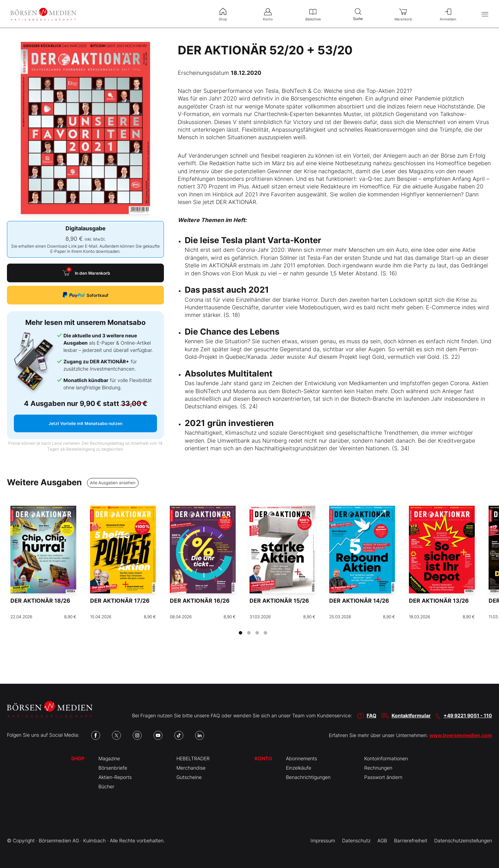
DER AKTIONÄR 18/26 (40, 601)
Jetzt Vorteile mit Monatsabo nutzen (85, 423)
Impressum (323, 840)
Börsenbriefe (113, 768)
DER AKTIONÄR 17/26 (120, 601)
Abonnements (301, 758)
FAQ (371, 715)
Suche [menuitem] (358, 14)
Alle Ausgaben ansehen (113, 483)
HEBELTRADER (193, 758)
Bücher (106, 786)
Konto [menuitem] (268, 14)
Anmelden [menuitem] (448, 14)
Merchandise (191, 768)
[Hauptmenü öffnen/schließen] (485, 14)
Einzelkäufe (299, 768)
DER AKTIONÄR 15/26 (279, 601)
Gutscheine (189, 777)
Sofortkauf (86, 295)
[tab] (240, 633)
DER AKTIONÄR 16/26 (200, 601)
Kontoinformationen (386, 758)
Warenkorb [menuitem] (403, 14)
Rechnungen (378, 768)
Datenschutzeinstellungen (463, 840)
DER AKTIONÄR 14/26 (359, 601)
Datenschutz (356, 840)
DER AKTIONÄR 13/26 (439, 601)
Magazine (109, 758)
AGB (382, 840)
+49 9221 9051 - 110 (468, 715)
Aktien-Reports (115, 777)
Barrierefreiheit (411, 840)
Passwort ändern (383, 777)
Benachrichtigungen (308, 777)
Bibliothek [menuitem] (313, 14)
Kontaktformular (411, 715)
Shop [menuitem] (223, 14)
